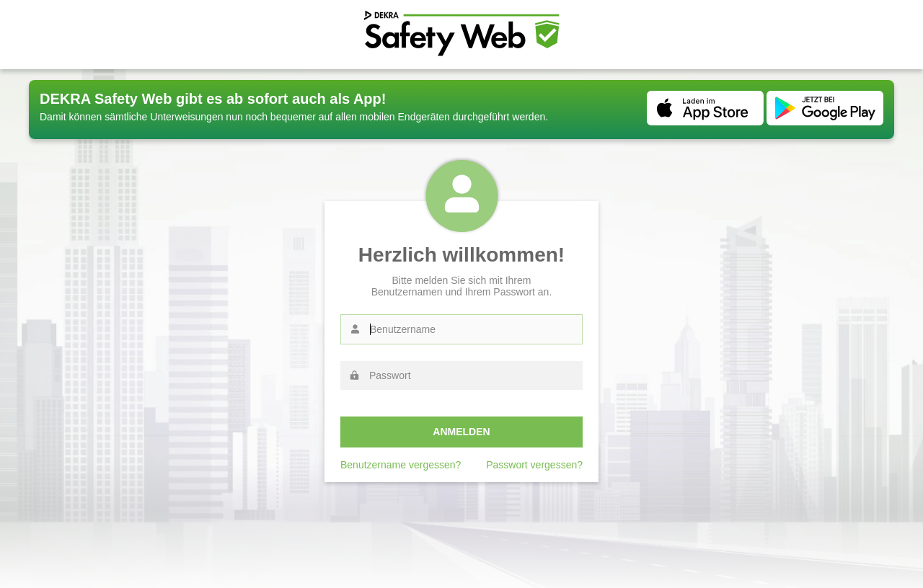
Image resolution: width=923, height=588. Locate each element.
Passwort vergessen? (534, 465)
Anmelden (461, 432)
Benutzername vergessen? (401, 465)
